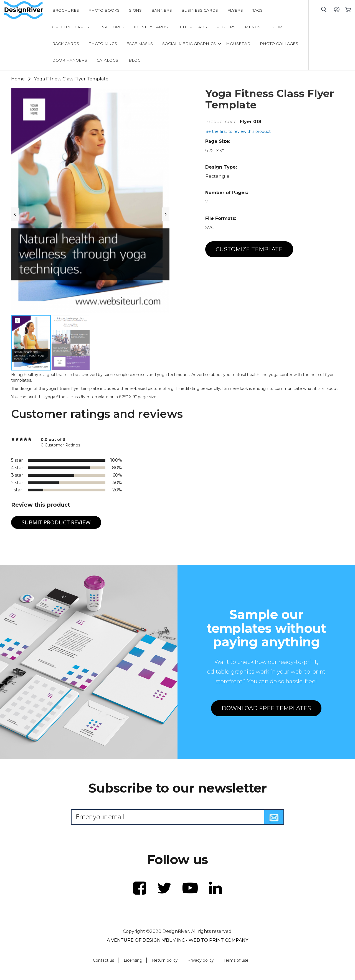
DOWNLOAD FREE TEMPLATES (266, 708)
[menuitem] (66, 10)
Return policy (165, 960)
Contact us (103, 960)
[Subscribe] (274, 817)
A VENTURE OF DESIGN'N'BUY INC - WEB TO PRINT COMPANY (177, 940)
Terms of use (236, 960)
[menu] (177, 35)
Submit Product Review (56, 522)
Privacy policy (201, 960)
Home (18, 79)
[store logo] (25, 10)
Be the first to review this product (238, 131)
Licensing (133, 960)
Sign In (337, 9)
